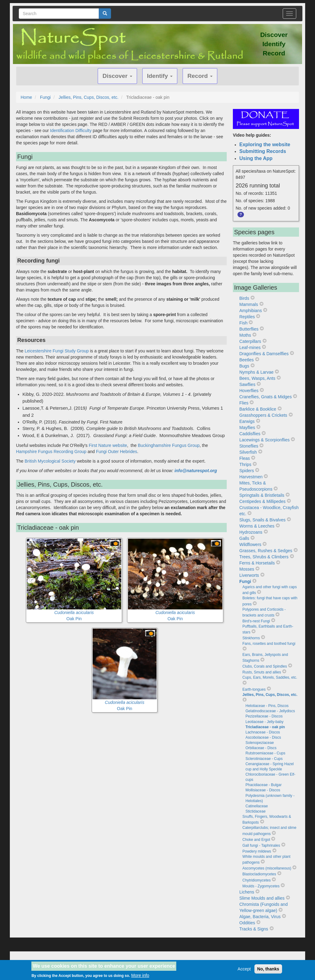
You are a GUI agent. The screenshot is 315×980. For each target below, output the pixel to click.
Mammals (249, 304)
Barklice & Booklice (258, 409)
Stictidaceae (255, 811)
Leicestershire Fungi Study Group (57, 351)
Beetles (247, 360)
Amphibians (251, 311)
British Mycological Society (51, 461)
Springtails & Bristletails (262, 495)
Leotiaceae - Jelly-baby (264, 722)
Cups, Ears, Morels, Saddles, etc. (270, 677)
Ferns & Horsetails (257, 563)
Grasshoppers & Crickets (263, 415)
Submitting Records (263, 151)
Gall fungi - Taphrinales (261, 845)
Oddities (247, 923)
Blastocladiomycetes (259, 874)
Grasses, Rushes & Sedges (266, 551)
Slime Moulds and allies (262, 898)
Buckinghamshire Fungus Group (169, 445)
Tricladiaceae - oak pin (265, 727)
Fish (243, 323)
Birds (244, 298)
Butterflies (249, 329)
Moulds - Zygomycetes (261, 886)
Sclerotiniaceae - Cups (264, 759)
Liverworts (249, 575)
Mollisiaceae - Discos (263, 790)
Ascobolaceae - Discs (263, 737)
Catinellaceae (257, 806)
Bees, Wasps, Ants (257, 378)
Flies (244, 403)
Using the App (256, 158)
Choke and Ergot (256, 840)
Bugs (244, 366)
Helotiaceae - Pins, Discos (267, 706)
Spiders (247, 471)
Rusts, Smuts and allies (262, 672)
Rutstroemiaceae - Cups (265, 753)
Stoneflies (249, 446)
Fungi (45, 97)
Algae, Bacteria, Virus (260, 917)
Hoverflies (249, 391)
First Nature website (108, 445)
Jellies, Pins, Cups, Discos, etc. (89, 97)
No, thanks (268, 971)
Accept (244, 971)
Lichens (247, 892)
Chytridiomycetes (257, 880)
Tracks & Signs (254, 929)
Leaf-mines (250, 347)
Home (26, 97)
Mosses (247, 569)
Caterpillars (250, 341)
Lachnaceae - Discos (263, 732)
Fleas (245, 458)
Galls (244, 538)
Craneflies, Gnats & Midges (265, 397)
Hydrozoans (251, 532)
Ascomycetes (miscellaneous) (267, 868)
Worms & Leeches (257, 526)
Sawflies (247, 384)
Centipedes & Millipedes (262, 501)
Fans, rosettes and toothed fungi (269, 644)
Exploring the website (265, 145)
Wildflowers (250, 544)
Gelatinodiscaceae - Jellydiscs (270, 711)
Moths (245, 335)
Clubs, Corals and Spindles (265, 666)
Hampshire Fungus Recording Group (51, 452)
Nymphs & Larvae (256, 372)
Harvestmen (251, 477)
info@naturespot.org (196, 471)
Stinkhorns (251, 638)
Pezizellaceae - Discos (264, 716)
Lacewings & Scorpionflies (264, 440)
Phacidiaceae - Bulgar (263, 785)
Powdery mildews (257, 851)
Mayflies (247, 428)
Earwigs (247, 421)
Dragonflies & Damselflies (264, 354)
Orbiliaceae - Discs (261, 748)
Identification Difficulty (71, 131)
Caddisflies (250, 434)
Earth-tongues (254, 689)
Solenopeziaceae (260, 743)
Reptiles (247, 317)
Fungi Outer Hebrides (117, 452)
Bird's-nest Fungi (256, 621)
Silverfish (248, 452)
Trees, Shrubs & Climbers (264, 557)
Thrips (245, 464)
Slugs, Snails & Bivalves (262, 520)
